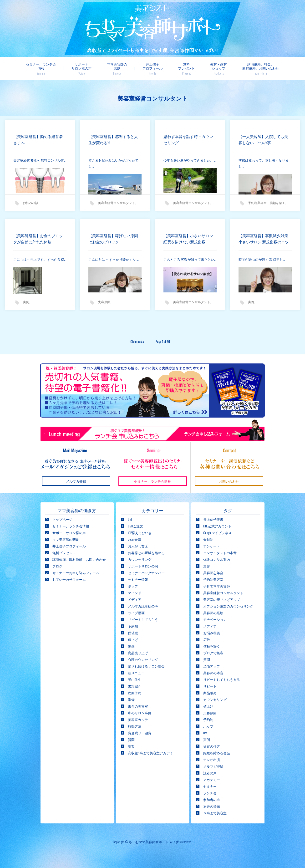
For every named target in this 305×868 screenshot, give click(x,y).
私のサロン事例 (140, 713)
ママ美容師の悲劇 (117, 69)
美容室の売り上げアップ (222, 599)
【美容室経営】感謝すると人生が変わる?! (113, 139)
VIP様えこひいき (140, 533)
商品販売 (210, 693)
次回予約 (135, 693)
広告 (207, 639)
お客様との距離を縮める (146, 553)
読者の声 (210, 773)
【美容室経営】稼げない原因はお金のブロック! (113, 239)
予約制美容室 (257, 203)
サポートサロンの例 (143, 566)
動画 (131, 646)
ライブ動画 (136, 613)
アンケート (212, 546)
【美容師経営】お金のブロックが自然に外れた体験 (38, 239)
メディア (135, 599)
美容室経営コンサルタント (117, 203)
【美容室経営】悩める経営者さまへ (38, 139)
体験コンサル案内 (217, 559)
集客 (131, 746)
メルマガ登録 (213, 766)
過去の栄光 (212, 806)
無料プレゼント (186, 69)
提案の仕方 (212, 746)
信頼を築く (277, 203)
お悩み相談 (31, 203)
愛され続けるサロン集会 (146, 666)
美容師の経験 (213, 613)
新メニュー (136, 673)
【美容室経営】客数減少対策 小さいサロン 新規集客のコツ (251, 242)
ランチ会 (210, 793)
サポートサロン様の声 (81, 69)
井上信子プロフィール (152, 69)
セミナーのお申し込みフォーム (76, 573)
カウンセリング (140, 559)
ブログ (57, 566)
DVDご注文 (135, 526)
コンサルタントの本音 (220, 553)
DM (130, 519)
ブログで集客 (213, 653)
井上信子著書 (213, 519)
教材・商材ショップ (219, 69)
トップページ (62, 519)
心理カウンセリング (143, 659)
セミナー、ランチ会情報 (41, 69)
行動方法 (135, 726)
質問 (131, 739)
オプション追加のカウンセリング (228, 606)
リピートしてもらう (143, 619)
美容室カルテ (138, 719)
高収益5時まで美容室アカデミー (152, 753)
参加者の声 (212, 799)
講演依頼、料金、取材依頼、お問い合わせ (261, 69)
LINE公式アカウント (217, 526)
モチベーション (215, 619)
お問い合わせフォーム (69, 579)
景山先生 (135, 679)
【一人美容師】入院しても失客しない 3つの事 (263, 139)
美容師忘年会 (213, 573)
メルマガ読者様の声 (143, 606)
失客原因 (104, 302)
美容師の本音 (213, 673)
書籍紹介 (135, 686)
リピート (210, 686)
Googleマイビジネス (217, 533)
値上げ (133, 639)
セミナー (210, 786)
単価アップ (212, 666)
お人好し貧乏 (138, 546)
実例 (26, 302)
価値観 (133, 633)
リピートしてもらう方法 (222, 679)
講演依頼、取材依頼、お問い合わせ (79, 559)
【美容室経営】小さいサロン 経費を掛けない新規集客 (190, 239)
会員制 (208, 539)
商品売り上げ (138, 653)
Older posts (137, 341)
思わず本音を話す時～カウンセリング (188, 139)
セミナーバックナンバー (146, 573)
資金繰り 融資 (140, 733)
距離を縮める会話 (217, 753)
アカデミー (212, 779)
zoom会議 (135, 539)
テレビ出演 (212, 759)
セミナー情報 (138, 579)
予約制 (133, 626)
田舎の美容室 (138, 706)
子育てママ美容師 (217, 586)
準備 (131, 699)
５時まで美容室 (215, 813)
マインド (135, 593)
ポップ (133, 586)
